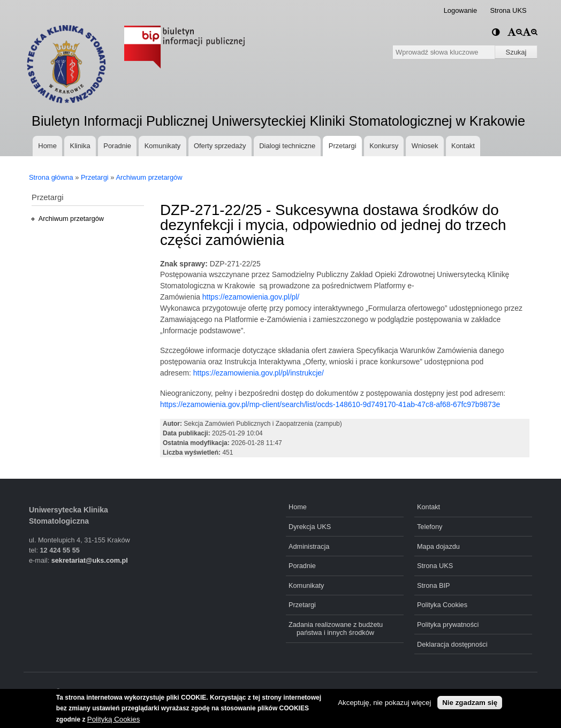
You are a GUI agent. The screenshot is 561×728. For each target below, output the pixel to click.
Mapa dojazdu (438, 546)
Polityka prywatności (448, 624)
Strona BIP (434, 585)
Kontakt (463, 146)
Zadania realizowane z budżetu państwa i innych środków (336, 629)
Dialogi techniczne (287, 146)
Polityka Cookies (442, 605)
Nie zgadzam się (470, 703)
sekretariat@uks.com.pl (90, 560)
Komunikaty (163, 146)
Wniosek (425, 146)
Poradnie (117, 146)
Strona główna (51, 177)
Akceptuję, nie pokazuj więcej (384, 703)
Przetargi (343, 146)
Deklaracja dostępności (452, 644)
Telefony (430, 527)
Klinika (80, 146)
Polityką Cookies (114, 719)
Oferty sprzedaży (220, 146)
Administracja (309, 546)
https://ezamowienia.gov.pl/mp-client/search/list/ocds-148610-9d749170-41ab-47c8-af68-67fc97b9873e (330, 404)
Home (47, 146)
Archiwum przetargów (149, 177)
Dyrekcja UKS (310, 527)
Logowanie (461, 10)
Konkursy (384, 146)
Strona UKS (508, 10)
